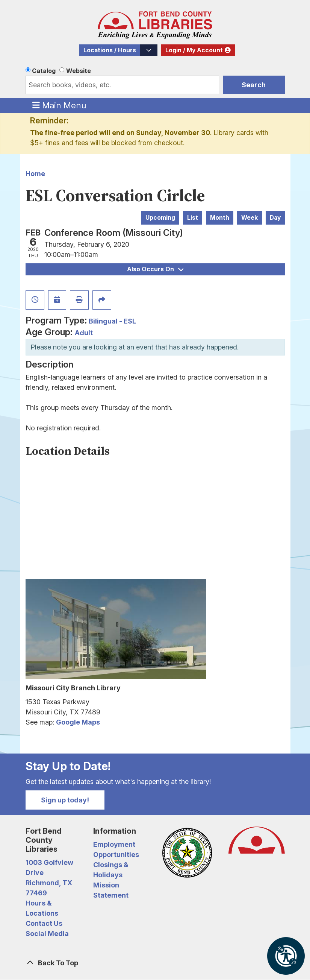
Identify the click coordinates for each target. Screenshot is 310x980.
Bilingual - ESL (112, 321)
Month (220, 218)
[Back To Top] (155, 963)
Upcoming (160, 218)
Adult (84, 333)
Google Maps (78, 722)
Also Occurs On (155, 269)
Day (275, 218)
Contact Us (44, 923)
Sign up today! (65, 800)
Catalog (44, 71)
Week (250, 218)
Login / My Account (194, 50)
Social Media (47, 934)
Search (254, 85)
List (193, 218)
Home (35, 174)
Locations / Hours (110, 50)
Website (79, 71)
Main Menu (59, 105)
